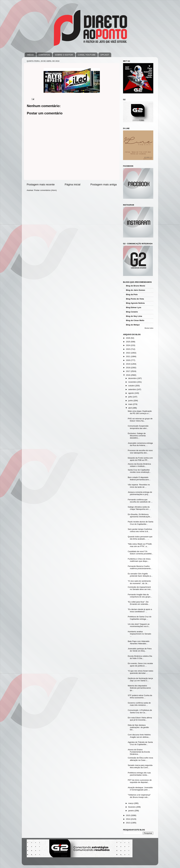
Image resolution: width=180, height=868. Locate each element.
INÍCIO (31, 55)
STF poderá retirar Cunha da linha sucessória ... (140, 696)
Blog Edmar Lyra (134, 307)
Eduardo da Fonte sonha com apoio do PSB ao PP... (140, 459)
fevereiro (132, 807)
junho (131, 401)
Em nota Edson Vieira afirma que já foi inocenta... (140, 719)
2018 (128, 368)
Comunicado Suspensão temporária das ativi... (138, 427)
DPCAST (105, 55)
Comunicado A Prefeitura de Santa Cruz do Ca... (140, 711)
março (131, 803)
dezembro (133, 378)
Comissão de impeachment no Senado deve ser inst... (140, 588)
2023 (128, 349)
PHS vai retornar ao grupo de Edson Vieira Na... (140, 420)
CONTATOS (44, 55)
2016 (128, 375)
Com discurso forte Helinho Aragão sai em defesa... (139, 736)
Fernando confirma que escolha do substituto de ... (140, 501)
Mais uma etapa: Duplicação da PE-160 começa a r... (140, 412)
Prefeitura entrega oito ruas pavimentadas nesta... (139, 774)
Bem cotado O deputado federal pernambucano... (139, 478)
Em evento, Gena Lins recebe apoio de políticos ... (140, 665)
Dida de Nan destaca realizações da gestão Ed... (138, 727)
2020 (128, 360)
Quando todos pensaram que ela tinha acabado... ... (140, 538)
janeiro (131, 811)
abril (130, 408)
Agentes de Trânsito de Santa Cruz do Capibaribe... (140, 743)
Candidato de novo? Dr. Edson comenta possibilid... (140, 553)
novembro (133, 382)
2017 (128, 371)
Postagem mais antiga (104, 184)
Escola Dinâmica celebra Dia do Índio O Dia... (140, 657)
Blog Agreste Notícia (135, 303)
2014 (128, 819)
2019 (128, 364)
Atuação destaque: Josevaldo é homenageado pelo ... (140, 789)
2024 (128, 345)
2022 (128, 353)
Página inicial (72, 184)
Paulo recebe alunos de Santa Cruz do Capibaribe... (141, 523)
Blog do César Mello (135, 320)
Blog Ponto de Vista (135, 299)
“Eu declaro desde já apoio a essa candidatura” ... (140, 610)
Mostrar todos (149, 328)
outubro (132, 386)
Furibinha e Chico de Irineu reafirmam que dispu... (139, 560)
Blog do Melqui (133, 325)
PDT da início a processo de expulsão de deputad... (140, 781)
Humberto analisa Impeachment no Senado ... (140, 634)
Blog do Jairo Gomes (136, 290)
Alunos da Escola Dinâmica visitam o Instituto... (139, 465)
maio (131, 404)
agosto (131, 393)
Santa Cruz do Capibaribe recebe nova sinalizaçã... (139, 471)
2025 (128, 342)
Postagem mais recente (41, 184)
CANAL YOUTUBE (87, 55)
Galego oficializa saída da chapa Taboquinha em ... (139, 508)
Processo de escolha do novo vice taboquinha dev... (140, 452)
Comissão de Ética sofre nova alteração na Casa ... (140, 759)
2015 (128, 815)
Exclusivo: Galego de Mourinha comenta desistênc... (137, 436)
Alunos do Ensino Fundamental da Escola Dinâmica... (139, 752)
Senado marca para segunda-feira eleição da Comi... (140, 766)
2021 (128, 356)
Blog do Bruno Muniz (136, 286)
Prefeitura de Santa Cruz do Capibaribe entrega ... (140, 618)
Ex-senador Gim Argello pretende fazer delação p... (140, 575)
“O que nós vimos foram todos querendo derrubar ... (141, 672)
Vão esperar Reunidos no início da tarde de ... (139, 486)
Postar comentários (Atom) (45, 190)
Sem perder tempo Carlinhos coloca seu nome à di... (140, 530)
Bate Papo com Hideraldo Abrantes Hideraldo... (139, 642)
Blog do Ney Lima (134, 316)
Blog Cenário (132, 312)
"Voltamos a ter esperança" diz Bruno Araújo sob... (139, 796)
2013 (128, 823)
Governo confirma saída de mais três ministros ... (139, 704)
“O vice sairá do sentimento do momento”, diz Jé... (139, 582)
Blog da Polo (132, 294)
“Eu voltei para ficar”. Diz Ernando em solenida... (139, 603)
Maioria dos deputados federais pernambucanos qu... (139, 688)
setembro (132, 389)
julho (130, 397)
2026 (128, 338)
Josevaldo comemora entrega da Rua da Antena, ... (140, 444)
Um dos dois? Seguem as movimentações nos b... (139, 625)
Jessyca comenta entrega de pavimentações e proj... (140, 493)
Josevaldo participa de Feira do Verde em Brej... (140, 650)
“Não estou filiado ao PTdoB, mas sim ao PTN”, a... (140, 545)
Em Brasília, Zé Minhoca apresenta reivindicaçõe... (140, 515)
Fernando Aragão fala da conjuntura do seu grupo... (140, 596)
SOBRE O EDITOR (64, 55)
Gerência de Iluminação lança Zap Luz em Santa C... (140, 679)
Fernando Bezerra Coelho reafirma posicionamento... (140, 567)
